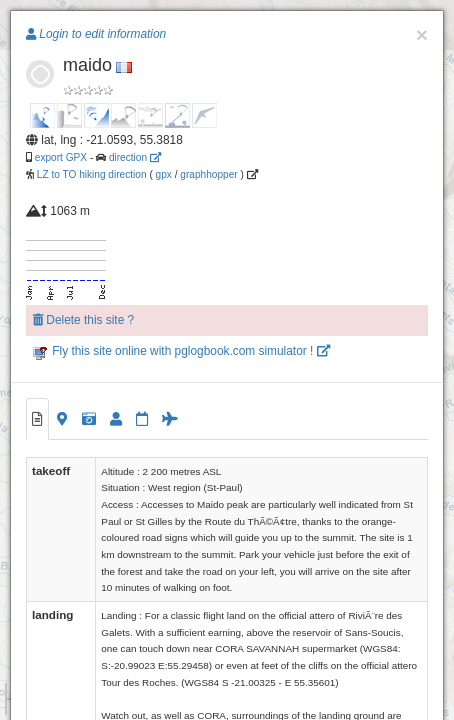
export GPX (61, 157)
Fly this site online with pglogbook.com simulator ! (181, 351)
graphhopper (208, 174)
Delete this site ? (83, 320)
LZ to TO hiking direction (90, 174)
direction (135, 157)
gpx (164, 174)
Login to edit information (96, 34)
